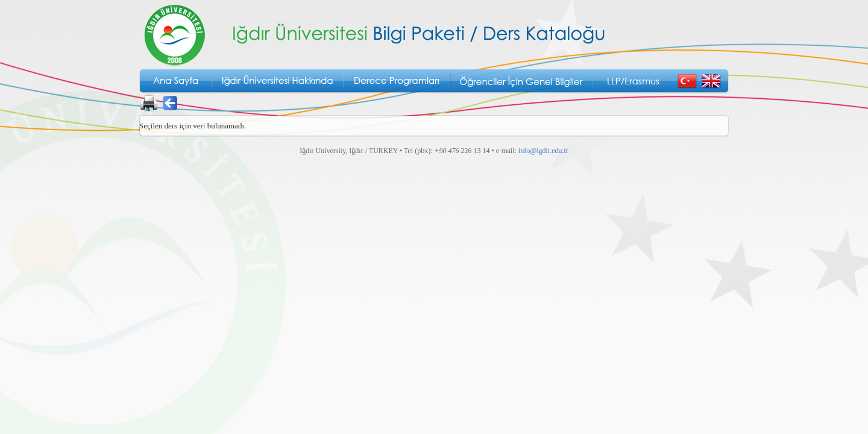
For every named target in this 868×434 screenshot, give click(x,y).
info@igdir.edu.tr (543, 151)
